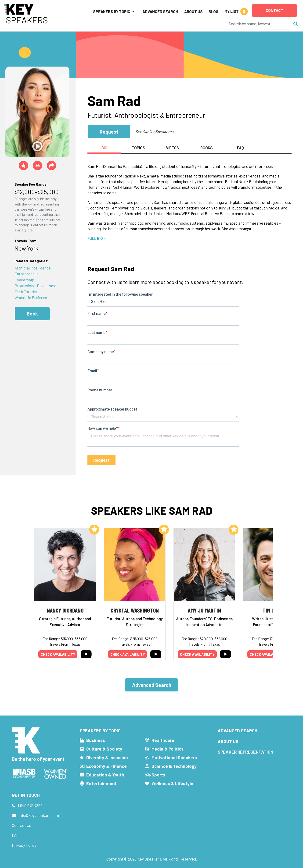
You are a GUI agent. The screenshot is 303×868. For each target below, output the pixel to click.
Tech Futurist (26, 292)
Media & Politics (168, 749)
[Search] (258, 24)
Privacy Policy (24, 845)
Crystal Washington (135, 610)
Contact (274, 10)
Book (32, 314)
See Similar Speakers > (155, 131)
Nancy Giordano (65, 610)
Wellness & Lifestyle (172, 783)
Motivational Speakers (174, 757)
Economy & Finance (106, 766)
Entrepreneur (26, 274)
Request (109, 132)
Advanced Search (160, 11)
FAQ (15, 835)
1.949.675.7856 (30, 805)
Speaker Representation (245, 752)
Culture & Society (104, 749)
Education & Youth (105, 775)
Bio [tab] (104, 148)
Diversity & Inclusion (107, 757)
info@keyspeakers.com (39, 815)
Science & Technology (174, 766)
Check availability (58, 654)
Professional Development (37, 286)
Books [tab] (207, 148)
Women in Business (31, 298)
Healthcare (163, 740)
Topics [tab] (139, 148)
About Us (193, 11)
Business (96, 740)
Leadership (24, 280)
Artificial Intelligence (33, 268)
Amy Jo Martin (204, 610)
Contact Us (22, 825)
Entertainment (101, 783)
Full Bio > (97, 238)
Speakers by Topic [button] (112, 11)
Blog (213, 11)
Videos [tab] (173, 148)
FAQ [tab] (240, 148)
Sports (158, 775)
